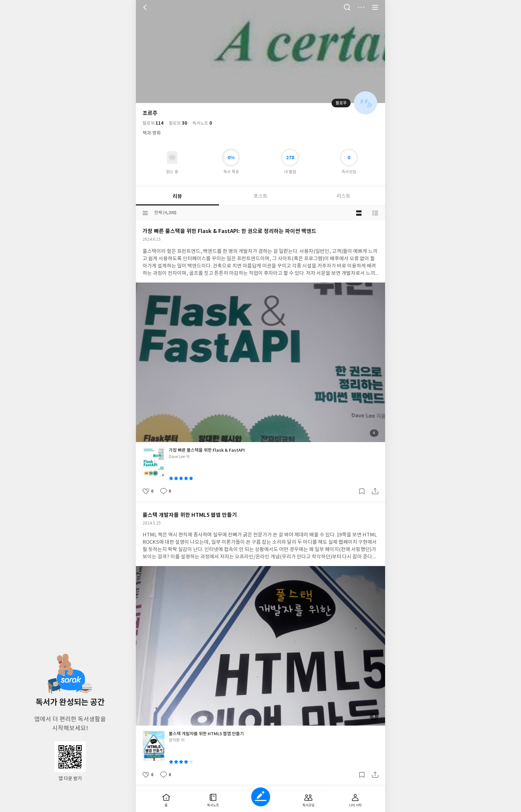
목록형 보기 (375, 213)
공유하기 (375, 491)
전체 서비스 (375, 7)
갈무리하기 (362, 491)
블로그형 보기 (359, 213)
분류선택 (145, 213)
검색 (347, 7)
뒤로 (146, 7)
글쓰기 (261, 797)
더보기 (361, 7)
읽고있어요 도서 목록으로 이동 (172, 158)
